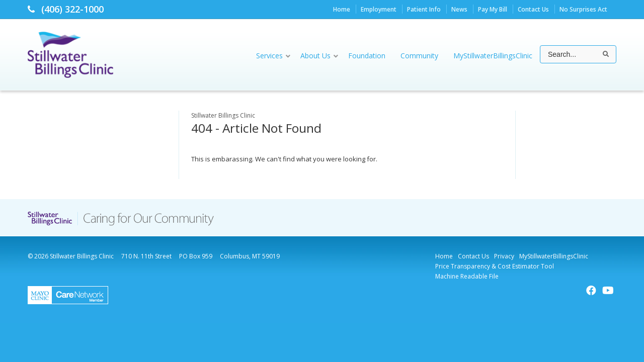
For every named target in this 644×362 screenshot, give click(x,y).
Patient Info (424, 9)
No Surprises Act (583, 9)
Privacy (504, 256)
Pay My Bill (493, 9)
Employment (379, 9)
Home (342, 9)
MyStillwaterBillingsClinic (554, 256)
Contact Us (533, 9)
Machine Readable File (467, 276)
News (459, 9)
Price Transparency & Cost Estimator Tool (495, 266)
